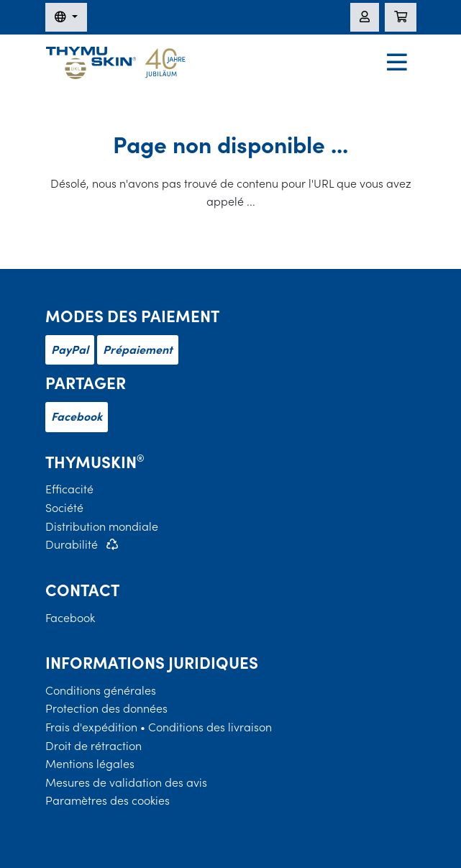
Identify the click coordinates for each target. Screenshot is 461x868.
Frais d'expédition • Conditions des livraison (159, 727)
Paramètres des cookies (108, 800)
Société (64, 508)
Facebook (77, 416)
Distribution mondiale (102, 526)
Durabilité (72, 544)
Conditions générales (101, 690)
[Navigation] (397, 64)
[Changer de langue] (66, 17)
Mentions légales (90, 764)
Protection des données (106, 708)
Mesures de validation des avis (126, 782)
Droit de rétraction (93, 746)
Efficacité (69, 489)
